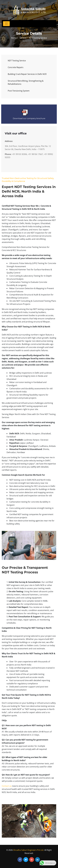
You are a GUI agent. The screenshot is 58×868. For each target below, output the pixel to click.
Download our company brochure (29, 118)
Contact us (7, 786)
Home (14, 38)
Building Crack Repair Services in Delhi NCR (27, 74)
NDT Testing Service (17, 61)
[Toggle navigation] (6, 24)
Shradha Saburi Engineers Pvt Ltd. (29, 850)
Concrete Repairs (16, 67)
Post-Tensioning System (19, 91)
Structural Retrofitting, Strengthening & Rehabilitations (26, 82)
